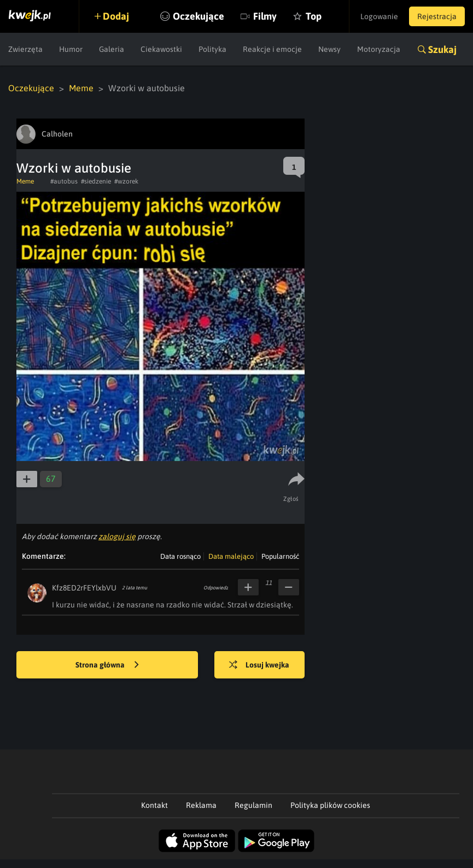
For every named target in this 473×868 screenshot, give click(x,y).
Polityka (212, 49)
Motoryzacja (379, 49)
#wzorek (126, 181)
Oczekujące (198, 16)
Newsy (329, 49)
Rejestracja (437, 16)
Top (314, 16)
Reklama (201, 805)
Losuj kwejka (259, 665)
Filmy (265, 16)
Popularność (280, 556)
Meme (81, 88)
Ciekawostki (161, 49)
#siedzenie (96, 181)
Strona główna (107, 665)
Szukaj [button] (442, 49)
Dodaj (116, 16)
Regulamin (253, 805)
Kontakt (154, 805)
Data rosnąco (180, 556)
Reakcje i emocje (272, 49)
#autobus (64, 181)
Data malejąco (231, 556)
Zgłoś (291, 499)
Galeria (112, 49)
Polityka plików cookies (330, 805)
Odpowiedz (216, 588)
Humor (71, 49)
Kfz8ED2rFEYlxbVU (84, 588)
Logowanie (379, 16)
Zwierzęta (25, 49)
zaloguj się (117, 536)
